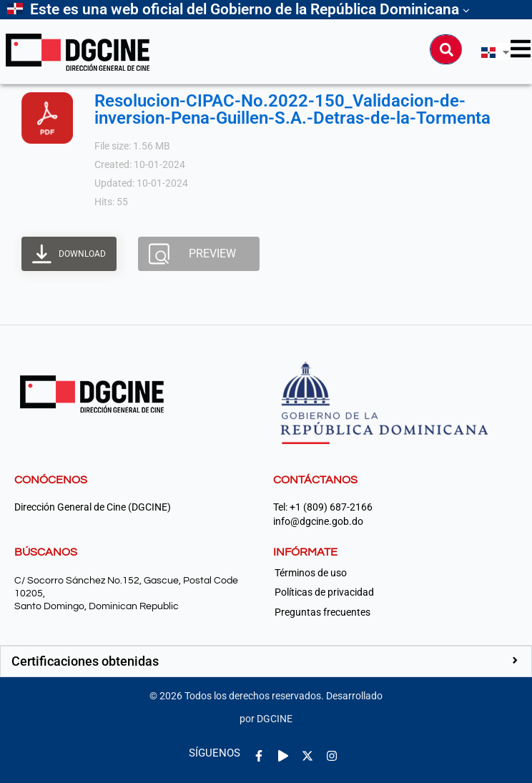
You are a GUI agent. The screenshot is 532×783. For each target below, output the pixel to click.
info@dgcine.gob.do (318, 522)
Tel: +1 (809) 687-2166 (323, 507)
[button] (266, 661)
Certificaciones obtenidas (85, 661)
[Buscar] (446, 49)
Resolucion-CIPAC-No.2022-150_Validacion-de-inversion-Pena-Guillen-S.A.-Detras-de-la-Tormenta (292, 109)
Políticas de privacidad (324, 592)
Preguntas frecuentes (322, 612)
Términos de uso (311, 573)
